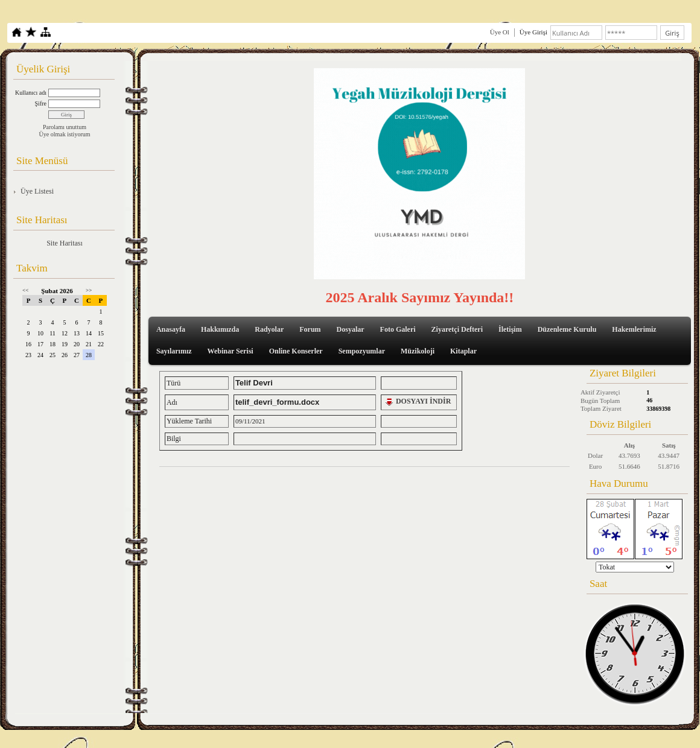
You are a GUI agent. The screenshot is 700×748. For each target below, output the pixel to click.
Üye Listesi (37, 191)
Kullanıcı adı (31, 93)
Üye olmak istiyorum (65, 134)
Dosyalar (351, 329)
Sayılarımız (174, 351)
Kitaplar (463, 351)
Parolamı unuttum (65, 127)
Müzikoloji (418, 351)
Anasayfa (171, 329)
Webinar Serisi (231, 351)
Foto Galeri (398, 329)
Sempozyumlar (362, 351)
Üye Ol (500, 32)
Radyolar (269, 329)
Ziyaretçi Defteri (457, 329)
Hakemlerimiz (634, 329)
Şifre (41, 103)
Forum (310, 329)
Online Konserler (296, 351)
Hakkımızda (220, 329)
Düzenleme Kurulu (567, 329)
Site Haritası (65, 243)
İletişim (510, 329)
